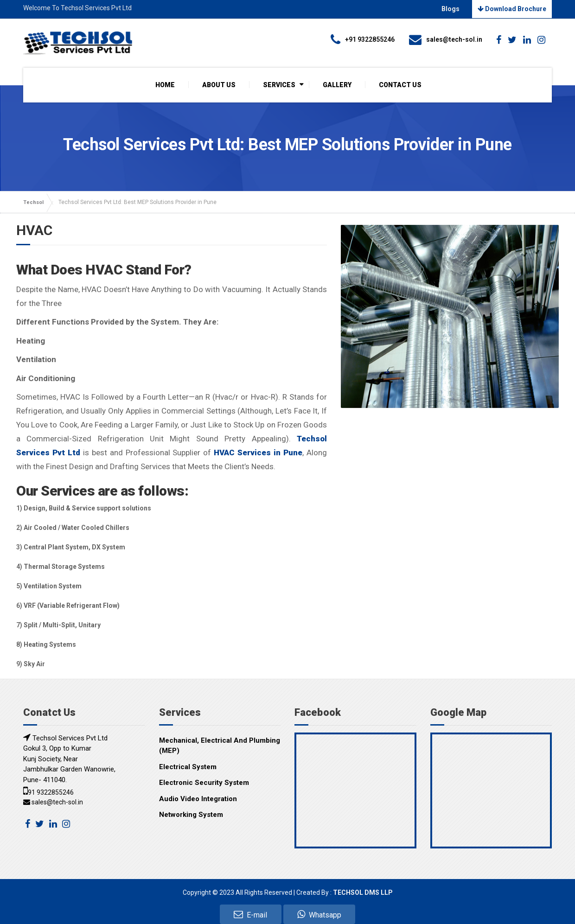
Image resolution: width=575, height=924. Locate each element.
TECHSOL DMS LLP (363, 892)
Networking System (191, 815)
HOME (165, 84)
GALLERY (337, 84)
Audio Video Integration (198, 798)
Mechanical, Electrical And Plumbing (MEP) (220, 745)
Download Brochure (512, 9)
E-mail (250, 914)
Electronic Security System (204, 783)
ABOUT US (219, 84)
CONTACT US (400, 84)
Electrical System (188, 766)
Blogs (453, 9)
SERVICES (279, 84)
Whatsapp (319, 914)
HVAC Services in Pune (258, 452)
